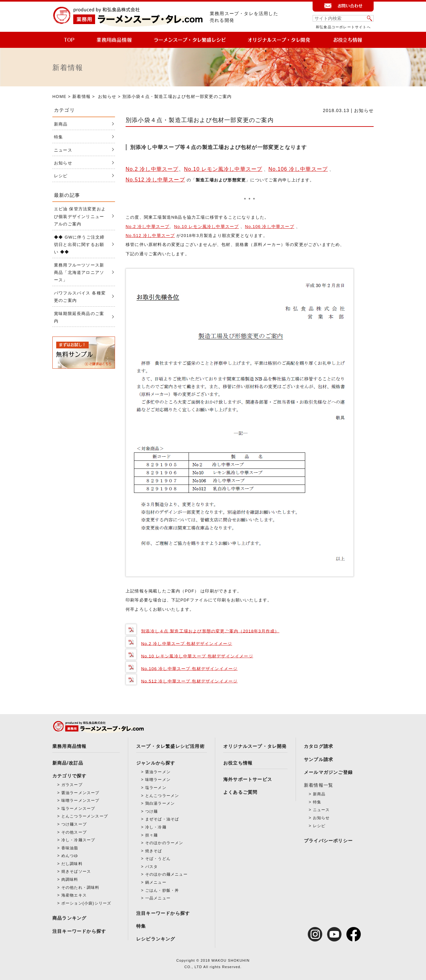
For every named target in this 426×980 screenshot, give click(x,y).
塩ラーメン (156, 788)
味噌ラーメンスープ (80, 801)
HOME (59, 96)
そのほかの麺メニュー (166, 874)
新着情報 (81, 96)
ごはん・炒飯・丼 (162, 890)
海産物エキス (74, 895)
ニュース (63, 150)
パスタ (152, 867)
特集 (58, 137)
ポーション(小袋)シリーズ (86, 903)
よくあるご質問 (240, 792)
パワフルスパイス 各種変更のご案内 (80, 297)
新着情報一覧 (319, 785)
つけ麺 (152, 811)
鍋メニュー (156, 882)
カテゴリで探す (69, 776)
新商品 (61, 124)
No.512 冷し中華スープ (155, 180)
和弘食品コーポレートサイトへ (343, 27)
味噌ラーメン (158, 780)
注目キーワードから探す (79, 931)
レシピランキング (156, 939)
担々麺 (152, 835)
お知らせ (107, 96)
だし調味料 (72, 864)
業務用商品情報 (69, 746)
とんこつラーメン (162, 796)
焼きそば (154, 851)
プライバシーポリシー (328, 841)
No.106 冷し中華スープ (298, 169)
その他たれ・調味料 (80, 888)
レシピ (61, 176)
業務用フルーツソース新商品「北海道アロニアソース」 (79, 273)
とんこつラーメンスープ (85, 816)
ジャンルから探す (156, 763)
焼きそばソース (76, 871)
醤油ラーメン (158, 772)
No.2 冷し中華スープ (152, 169)
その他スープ (74, 832)
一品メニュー (158, 898)
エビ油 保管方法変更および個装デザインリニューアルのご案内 (80, 216)
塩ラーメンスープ (78, 809)
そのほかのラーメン (164, 843)
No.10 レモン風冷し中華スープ (223, 169)
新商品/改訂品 (68, 763)
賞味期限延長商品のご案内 (79, 317)
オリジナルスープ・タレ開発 (255, 746)
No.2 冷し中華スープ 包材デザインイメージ (186, 643)
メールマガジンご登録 (328, 772)
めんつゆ (70, 856)
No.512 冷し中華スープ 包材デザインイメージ (189, 681)
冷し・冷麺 (156, 827)
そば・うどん (158, 859)
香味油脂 (70, 848)
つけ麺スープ (74, 824)
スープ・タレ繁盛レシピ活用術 (170, 746)
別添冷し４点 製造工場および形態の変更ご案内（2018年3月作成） (210, 631)
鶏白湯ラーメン (160, 803)
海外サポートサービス (248, 779)
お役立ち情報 (238, 763)
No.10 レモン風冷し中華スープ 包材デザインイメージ (197, 656)
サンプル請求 (319, 759)
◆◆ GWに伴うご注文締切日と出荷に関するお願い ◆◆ (79, 245)
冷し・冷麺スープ (78, 840)
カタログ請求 (319, 746)
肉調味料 (70, 879)
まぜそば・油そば (162, 819)
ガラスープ (72, 785)
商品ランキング (69, 918)
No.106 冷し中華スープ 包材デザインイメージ (189, 668)
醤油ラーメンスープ (80, 793)
